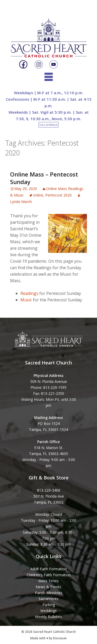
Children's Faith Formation (49, 575)
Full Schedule (48, 125)
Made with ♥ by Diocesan (48, 638)
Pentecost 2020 (58, 195)
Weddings (48, 611)
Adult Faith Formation (48, 569)
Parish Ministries (49, 593)
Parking (49, 605)
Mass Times (48, 581)
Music (26, 300)
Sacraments (48, 599)
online (38, 195)
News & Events (48, 587)
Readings (29, 293)
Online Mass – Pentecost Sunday (44, 178)
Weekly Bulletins (48, 617)
